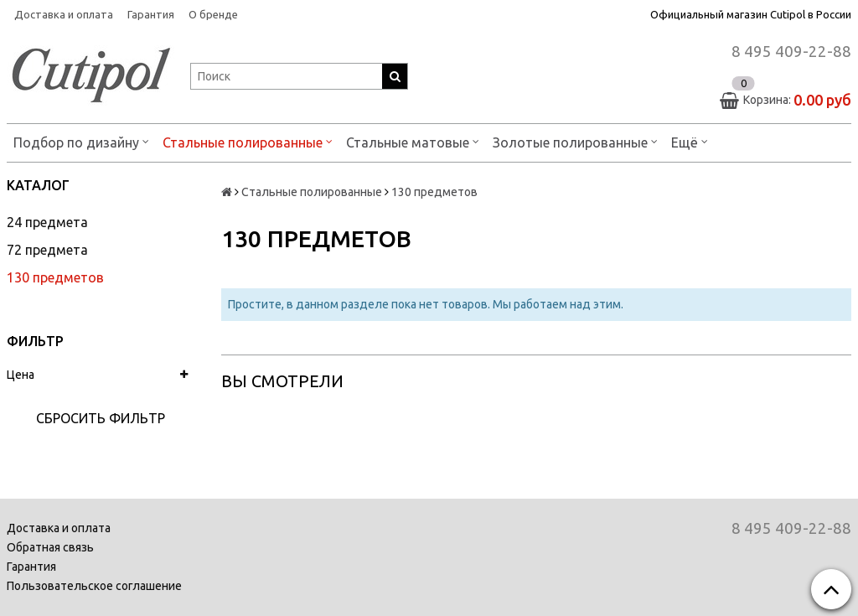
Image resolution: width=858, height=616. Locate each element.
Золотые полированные (575, 141)
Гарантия (151, 14)
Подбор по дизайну (81, 141)
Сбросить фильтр (101, 418)
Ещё (690, 141)
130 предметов (55, 277)
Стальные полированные (248, 141)
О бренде (213, 14)
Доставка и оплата (64, 14)
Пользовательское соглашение (94, 586)
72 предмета (47, 250)
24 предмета (47, 222)
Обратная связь (50, 547)
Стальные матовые (413, 141)
